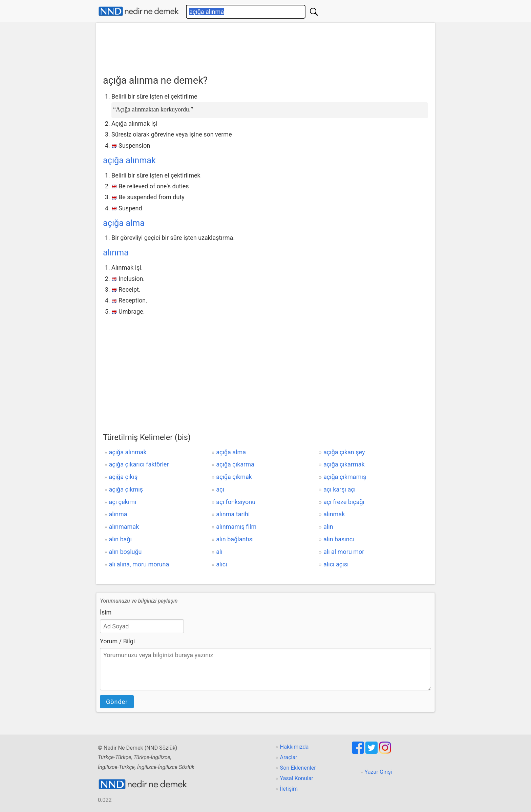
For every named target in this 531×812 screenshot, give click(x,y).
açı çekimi (122, 502)
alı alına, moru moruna (139, 564)
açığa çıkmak (234, 477)
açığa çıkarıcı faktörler (139, 464)
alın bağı (120, 539)
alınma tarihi (233, 514)
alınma (116, 253)
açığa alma (124, 223)
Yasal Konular (297, 778)
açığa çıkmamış (345, 477)
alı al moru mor (344, 552)
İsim (106, 612)
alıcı (222, 564)
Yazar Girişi (378, 772)
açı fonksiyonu (236, 502)
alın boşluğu (125, 552)
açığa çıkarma (235, 464)
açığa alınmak (129, 160)
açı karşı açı (339, 489)
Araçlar (289, 757)
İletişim (289, 789)
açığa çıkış (123, 477)
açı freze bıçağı (344, 502)
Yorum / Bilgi (117, 641)
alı (219, 552)
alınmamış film (236, 527)
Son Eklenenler (298, 768)
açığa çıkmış (126, 489)
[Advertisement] (265, 46)
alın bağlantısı (235, 539)
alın (328, 527)
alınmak (334, 514)
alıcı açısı (336, 564)
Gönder (117, 702)
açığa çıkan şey (344, 452)
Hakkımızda (294, 747)
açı (220, 489)
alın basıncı (339, 539)
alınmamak (124, 527)
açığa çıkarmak (344, 464)
